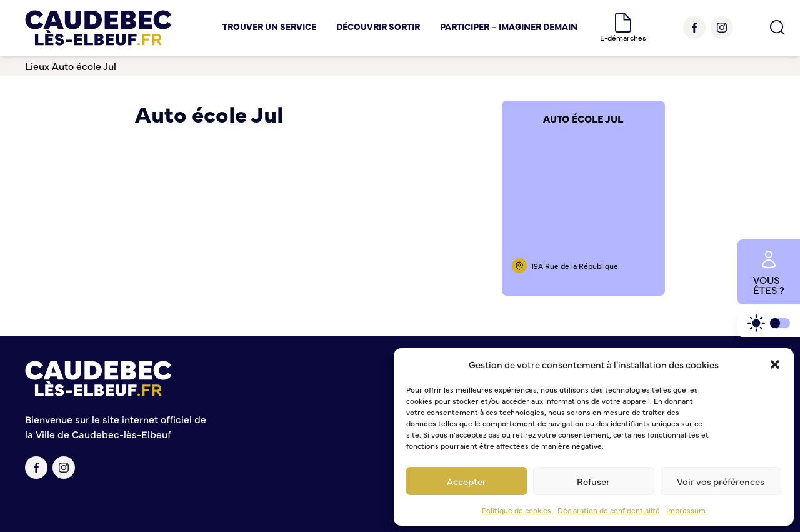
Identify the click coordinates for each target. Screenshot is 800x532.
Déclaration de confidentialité (609, 510)
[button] (775, 364)
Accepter (467, 481)
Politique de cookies (517, 510)
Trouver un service (269, 26)
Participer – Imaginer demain (509, 26)
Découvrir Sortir (378, 26)
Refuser (593, 481)
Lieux (37, 66)
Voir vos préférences (721, 481)
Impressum (686, 510)
